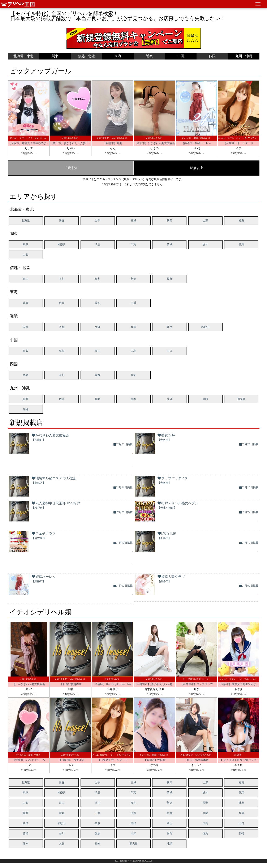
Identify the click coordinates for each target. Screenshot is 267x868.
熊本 (133, 399)
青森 (62, 221)
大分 (169, 399)
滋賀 (26, 327)
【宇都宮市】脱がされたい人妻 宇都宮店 (160, 684)
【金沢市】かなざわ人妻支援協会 (154, 143)
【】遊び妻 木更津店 (71, 760)
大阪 (98, 327)
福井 (98, 279)
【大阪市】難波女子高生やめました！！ (33, 143)
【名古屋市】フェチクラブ (197, 684)
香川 (62, 375)
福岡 (26, 399)
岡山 (98, 351)
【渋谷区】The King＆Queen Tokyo (113, 684)
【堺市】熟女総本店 (196, 760)
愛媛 (98, 375)
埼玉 (98, 244)
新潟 (133, 279)
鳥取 (26, 351)
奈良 (169, 327)
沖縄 (26, 409)
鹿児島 (241, 399)
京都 (62, 327)
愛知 (98, 303)
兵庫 (133, 327)
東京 (26, 244)
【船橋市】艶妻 (113, 143)
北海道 (26, 221)
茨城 (169, 244)
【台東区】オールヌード (238, 143)
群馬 (241, 244)
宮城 (133, 221)
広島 (133, 351)
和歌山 (205, 327)
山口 (169, 351)
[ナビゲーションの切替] (258, 4)
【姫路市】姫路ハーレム (196, 143)
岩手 (98, 221)
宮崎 (205, 399)
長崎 (98, 399)
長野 (169, 279)
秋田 (169, 221)
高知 (133, 375)
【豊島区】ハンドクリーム (29, 760)
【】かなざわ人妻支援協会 (29, 684)
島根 (62, 351)
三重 (133, 303)
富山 (26, 279)
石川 (62, 279)
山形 (205, 221)
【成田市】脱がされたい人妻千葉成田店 (75, 143)
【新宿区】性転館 (155, 760)
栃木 (205, 244)
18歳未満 (71, 168)
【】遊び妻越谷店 (71, 684)
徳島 (26, 375)
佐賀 (62, 399)
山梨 (26, 255)
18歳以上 (196, 168)
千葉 (133, 244)
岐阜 (26, 303)
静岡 (62, 303)
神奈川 (62, 244)
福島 (241, 221)
